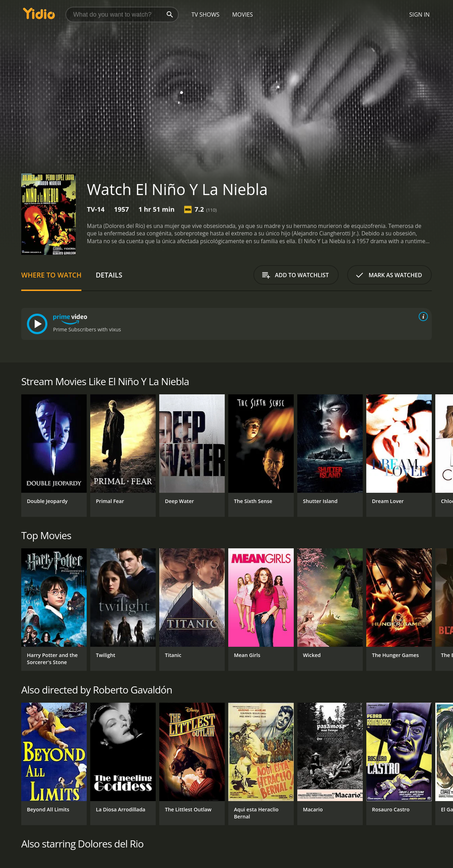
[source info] (422, 316)
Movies (243, 15)
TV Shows (205, 15)
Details (109, 275)
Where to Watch (51, 275)
